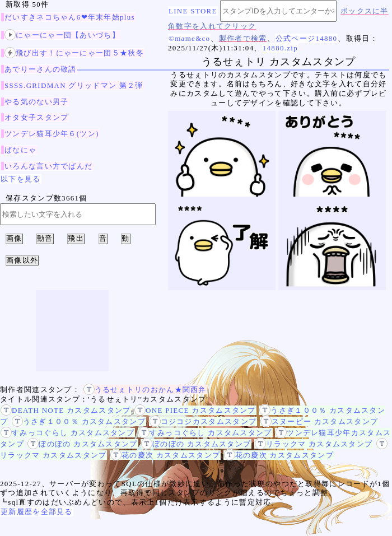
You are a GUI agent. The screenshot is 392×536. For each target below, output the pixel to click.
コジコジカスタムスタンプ (203, 421)
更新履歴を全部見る (37, 512)
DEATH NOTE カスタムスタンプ (66, 410)
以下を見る (21, 179)
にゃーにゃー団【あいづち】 (62, 35)
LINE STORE (193, 11)
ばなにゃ (20, 150)
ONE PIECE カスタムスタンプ (195, 410)
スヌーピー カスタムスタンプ (319, 421)
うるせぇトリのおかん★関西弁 (145, 390)
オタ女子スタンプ (36, 117)
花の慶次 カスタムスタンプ (165, 455)
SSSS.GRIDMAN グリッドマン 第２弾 (74, 85)
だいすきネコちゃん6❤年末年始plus (70, 17)
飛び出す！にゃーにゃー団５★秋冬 (74, 53)
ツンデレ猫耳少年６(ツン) (52, 134)
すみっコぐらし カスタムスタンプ (67, 433)
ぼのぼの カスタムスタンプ (82, 444)
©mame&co (189, 38)
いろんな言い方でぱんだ (48, 166)
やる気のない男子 (36, 102)
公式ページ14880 (307, 38)
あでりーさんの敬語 (41, 69)
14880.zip (280, 48)
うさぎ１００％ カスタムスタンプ (79, 421)
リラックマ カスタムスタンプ (314, 444)
